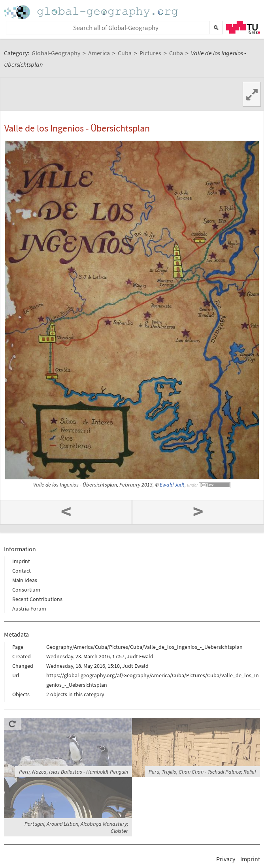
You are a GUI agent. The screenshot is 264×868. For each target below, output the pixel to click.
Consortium (26, 590)
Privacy (226, 859)
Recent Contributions (37, 599)
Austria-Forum (29, 609)
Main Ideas (25, 580)
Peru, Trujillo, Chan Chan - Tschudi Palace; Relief (202, 772)
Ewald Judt (172, 485)
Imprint (21, 561)
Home (92, 12)
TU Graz (243, 27)
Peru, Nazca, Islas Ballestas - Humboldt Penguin (74, 772)
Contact (22, 571)
